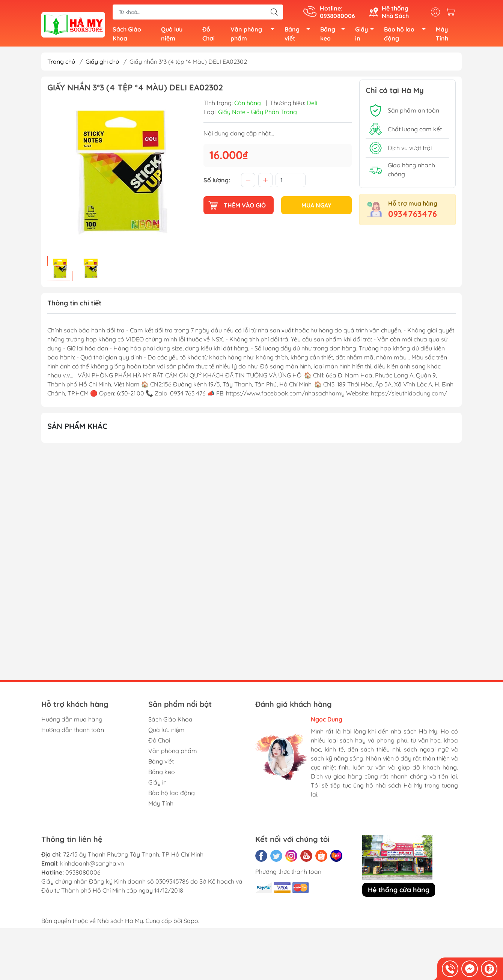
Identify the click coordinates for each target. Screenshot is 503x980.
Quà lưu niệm (172, 35)
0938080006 (83, 874)
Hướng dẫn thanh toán (73, 732)
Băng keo (335, 35)
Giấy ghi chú (102, 63)
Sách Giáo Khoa (127, 35)
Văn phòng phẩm (255, 35)
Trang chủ (61, 63)
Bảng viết (299, 35)
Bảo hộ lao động (407, 35)
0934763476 (413, 215)
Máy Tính (442, 35)
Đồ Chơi (209, 35)
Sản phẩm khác (77, 428)
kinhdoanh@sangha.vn (92, 865)
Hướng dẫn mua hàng (72, 721)
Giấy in (367, 35)
